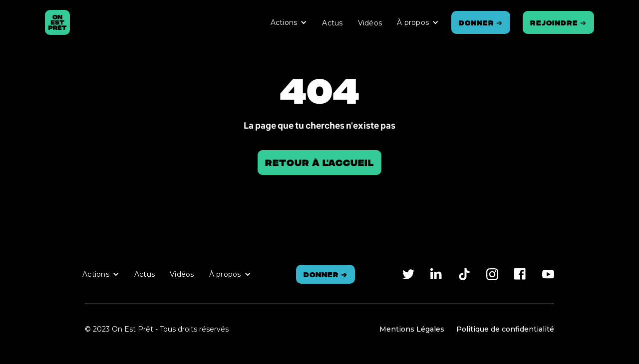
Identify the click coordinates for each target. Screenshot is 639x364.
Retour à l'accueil (319, 162)
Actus (332, 23)
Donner (481, 22)
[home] (57, 22)
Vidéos (370, 23)
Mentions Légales (412, 329)
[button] (289, 22)
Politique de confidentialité (505, 329)
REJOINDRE (558, 22)
